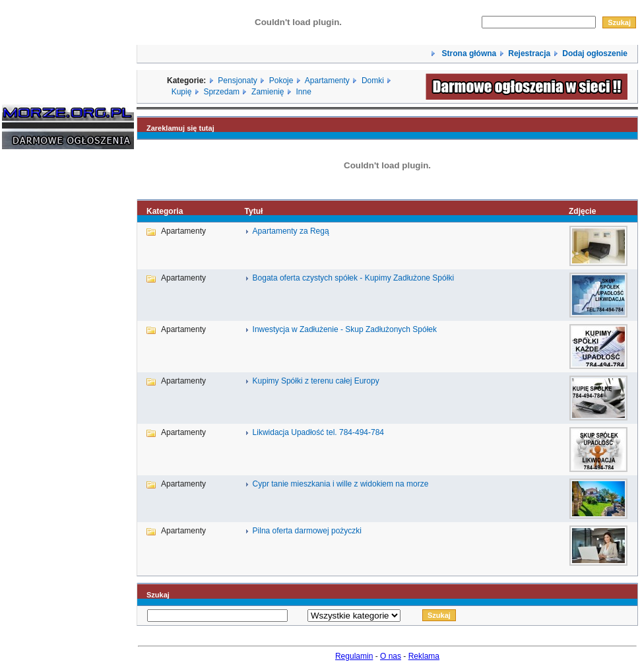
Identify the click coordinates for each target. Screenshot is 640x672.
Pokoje (281, 81)
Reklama (424, 656)
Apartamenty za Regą (291, 231)
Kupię (182, 92)
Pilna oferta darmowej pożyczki (307, 531)
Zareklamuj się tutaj (180, 128)
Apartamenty (327, 81)
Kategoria (165, 211)
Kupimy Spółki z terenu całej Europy (316, 381)
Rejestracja (529, 53)
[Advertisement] (42, 360)
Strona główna (468, 53)
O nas (391, 656)
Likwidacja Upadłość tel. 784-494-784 (318, 432)
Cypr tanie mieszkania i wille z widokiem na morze (341, 484)
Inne (303, 92)
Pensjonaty (237, 81)
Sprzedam (221, 92)
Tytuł (254, 211)
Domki (373, 81)
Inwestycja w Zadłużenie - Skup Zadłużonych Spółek (345, 329)
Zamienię (268, 92)
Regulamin (354, 656)
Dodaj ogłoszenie (595, 53)
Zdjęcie (582, 211)
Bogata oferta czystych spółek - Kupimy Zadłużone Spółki (353, 278)
